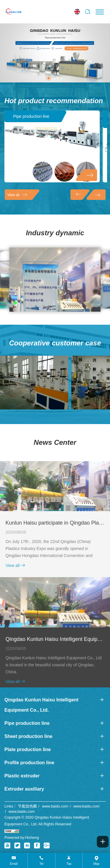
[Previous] (80, 195)
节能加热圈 (27, 806)
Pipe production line (31, 116)
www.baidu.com (55, 806)
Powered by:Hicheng (22, 837)
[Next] (96, 195)
